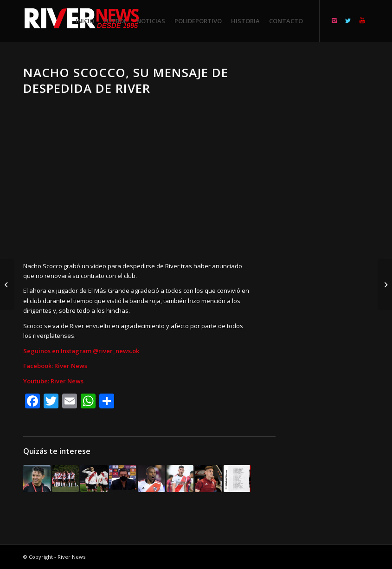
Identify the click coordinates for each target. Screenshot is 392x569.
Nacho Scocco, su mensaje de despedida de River (126, 80)
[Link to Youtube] (362, 20)
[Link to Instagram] (334, 20)
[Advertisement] (334, 204)
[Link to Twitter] (348, 20)
